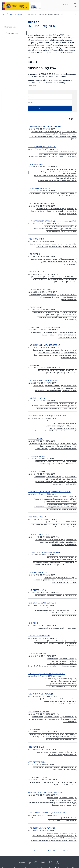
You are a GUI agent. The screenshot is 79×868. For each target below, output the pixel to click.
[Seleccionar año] (14, 139)
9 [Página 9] (49, 834)
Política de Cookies (39, 854)
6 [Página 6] (42, 834)
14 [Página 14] (66, 834)
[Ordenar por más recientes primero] (66, 119)
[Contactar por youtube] (43, 847)
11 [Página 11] (55, 834)
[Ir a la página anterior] (33, 834)
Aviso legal (62, 852)
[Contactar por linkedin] (50, 847)
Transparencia (19, 852)
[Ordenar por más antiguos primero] (69, 119)
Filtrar (8, 118)
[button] (75, 5)
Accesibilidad (71, 852)
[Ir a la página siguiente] (69, 834)
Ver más (26, 57)
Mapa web (53, 852)
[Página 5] (39, 834)
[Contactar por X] (36, 847)
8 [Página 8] (47, 834)
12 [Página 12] (59, 834)
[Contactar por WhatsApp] (29, 847)
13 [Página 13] (62, 834)
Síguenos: (22, 846)
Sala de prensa (7, 852)
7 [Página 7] (44, 834)
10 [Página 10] (52, 834)
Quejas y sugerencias (32, 852)
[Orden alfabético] (72, 119)
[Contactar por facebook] (58, 847)
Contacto (44, 852)
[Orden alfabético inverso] (76, 119)
